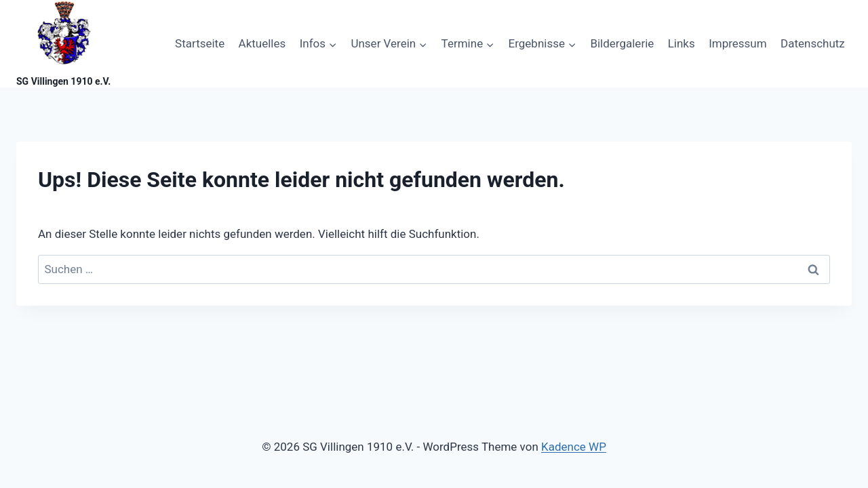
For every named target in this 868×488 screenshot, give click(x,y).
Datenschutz (813, 43)
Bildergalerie (622, 43)
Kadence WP (574, 447)
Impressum (738, 43)
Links (682, 43)
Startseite (200, 43)
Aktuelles (262, 43)
